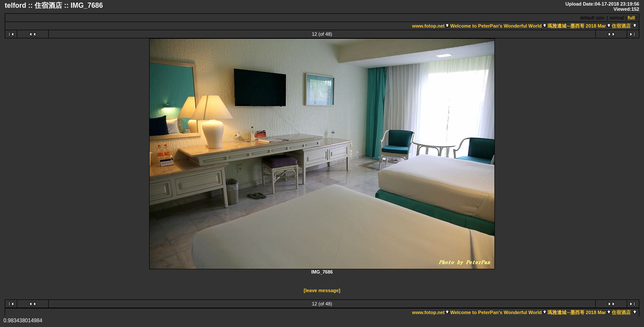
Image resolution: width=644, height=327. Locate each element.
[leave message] (322, 290)
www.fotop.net (428, 26)
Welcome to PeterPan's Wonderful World (496, 26)
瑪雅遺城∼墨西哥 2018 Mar (577, 26)
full (631, 18)
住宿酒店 (621, 26)
